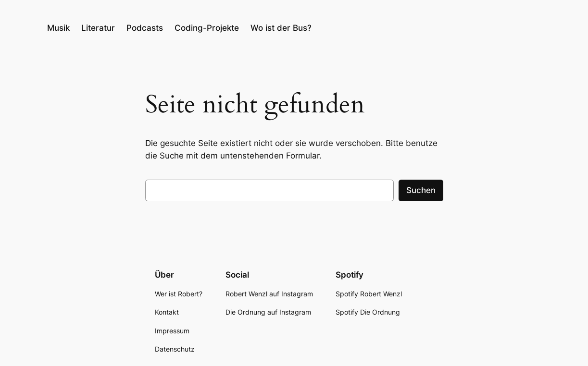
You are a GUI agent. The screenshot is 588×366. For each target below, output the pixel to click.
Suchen (421, 190)
